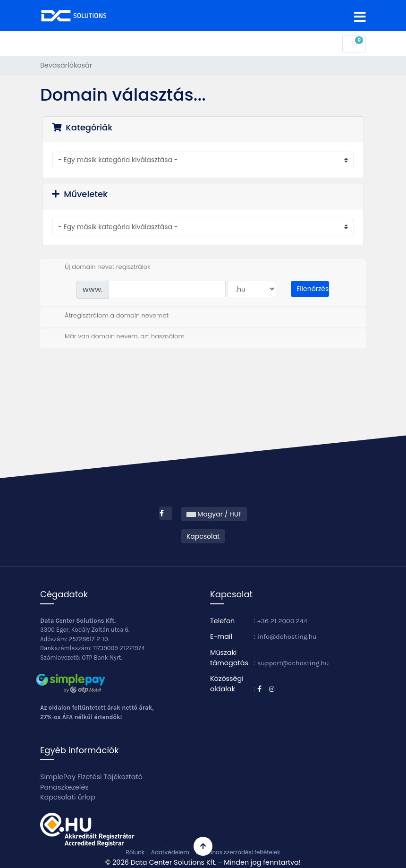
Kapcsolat (203, 536)
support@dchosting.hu (293, 663)
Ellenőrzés (313, 289)
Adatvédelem (170, 852)
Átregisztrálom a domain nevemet (109, 316)
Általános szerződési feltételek (238, 852)
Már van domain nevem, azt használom (117, 336)
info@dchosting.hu (287, 637)
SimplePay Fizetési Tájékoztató (91, 777)
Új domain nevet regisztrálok (100, 267)
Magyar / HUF (214, 514)
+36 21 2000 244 (282, 621)
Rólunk (135, 852)
